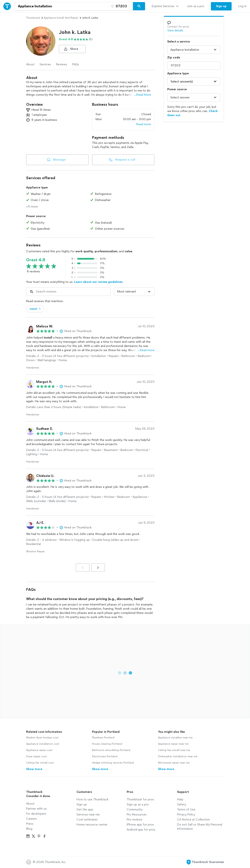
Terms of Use (186, 809)
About (30, 64)
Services (45, 64)
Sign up (82, 804)
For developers (36, 814)
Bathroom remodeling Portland (111, 750)
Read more (144, 124)
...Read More (142, 95)
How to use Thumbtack (92, 799)
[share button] (72, 49)
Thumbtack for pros (140, 799)
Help (180, 799)
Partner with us (36, 809)
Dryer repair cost (36, 756)
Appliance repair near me (173, 744)
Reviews (62, 64)
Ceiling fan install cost (40, 763)
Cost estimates (87, 820)
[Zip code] (120, 6)
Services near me (88, 815)
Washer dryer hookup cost (42, 738)
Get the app (85, 809)
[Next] (98, 568)
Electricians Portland (105, 756)
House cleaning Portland (107, 744)
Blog (29, 829)
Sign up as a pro (138, 804)
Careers (31, 819)
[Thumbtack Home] (7, 6)
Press (30, 824)
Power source (177, 89)
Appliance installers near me (175, 738)
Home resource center (92, 825)
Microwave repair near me (174, 763)
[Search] (139, 6)
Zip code (174, 57)
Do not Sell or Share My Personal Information (200, 827)
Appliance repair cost (39, 750)
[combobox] (62, 6)
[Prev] (83, 568)
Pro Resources (137, 815)
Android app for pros (141, 830)
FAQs (76, 64)
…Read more (146, 350)
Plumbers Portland (103, 738)
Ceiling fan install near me (174, 750)
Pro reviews (135, 820)
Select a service (179, 42)
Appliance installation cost (43, 744)
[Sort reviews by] (134, 292)
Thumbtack (33, 18)
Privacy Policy (186, 815)
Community (135, 809)
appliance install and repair (61, 18)
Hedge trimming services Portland (113, 763)
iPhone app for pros (140, 825)
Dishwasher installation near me (178, 756)
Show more (34, 769)
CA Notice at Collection (193, 820)
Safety (182, 804)
